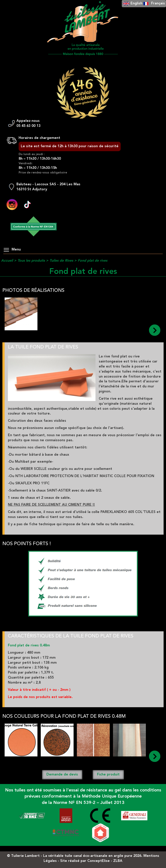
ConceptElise (99, 861)
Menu (12, 250)
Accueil (7, 261)
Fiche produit (108, 775)
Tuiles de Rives (61, 261)
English (136, 3)
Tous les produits (31, 261)
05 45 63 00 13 (28, 126)
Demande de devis (62, 775)
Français (158, 3)
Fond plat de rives (93, 261)
